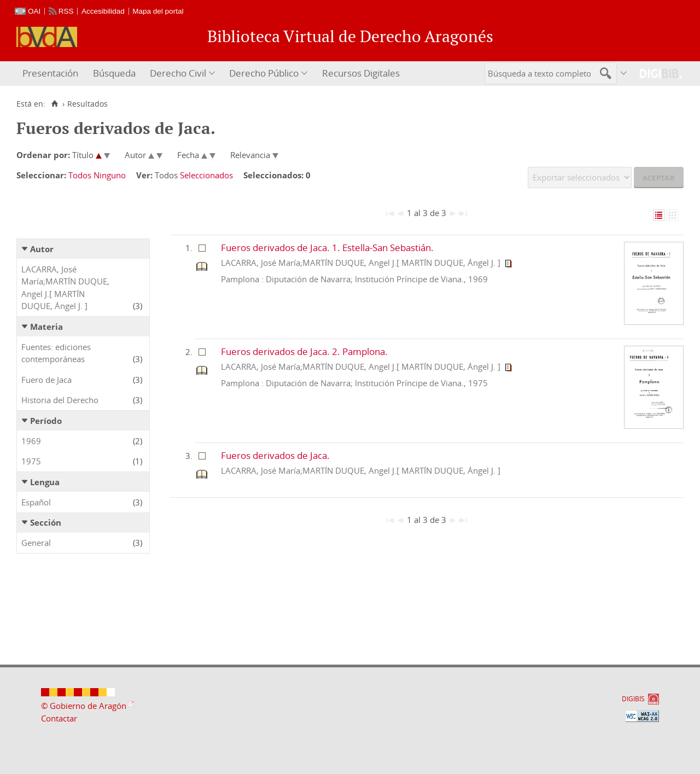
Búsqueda (114, 73)
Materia (46, 327)
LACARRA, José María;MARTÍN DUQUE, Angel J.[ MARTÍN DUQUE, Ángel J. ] (65, 288)
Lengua (45, 482)
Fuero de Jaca (46, 380)
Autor (42, 249)
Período (46, 421)
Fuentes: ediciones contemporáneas (56, 353)
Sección (46, 522)
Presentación (50, 73)
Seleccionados (206, 175)
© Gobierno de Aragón (84, 706)
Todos (80, 175)
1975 (31, 461)
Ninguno (110, 175)
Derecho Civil (178, 73)
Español (36, 502)
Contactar (59, 718)
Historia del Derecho (60, 400)
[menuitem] (52, 74)
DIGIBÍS (633, 699)
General (36, 543)
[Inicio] (54, 104)
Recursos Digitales (361, 73)
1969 (31, 441)
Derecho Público (264, 73)
